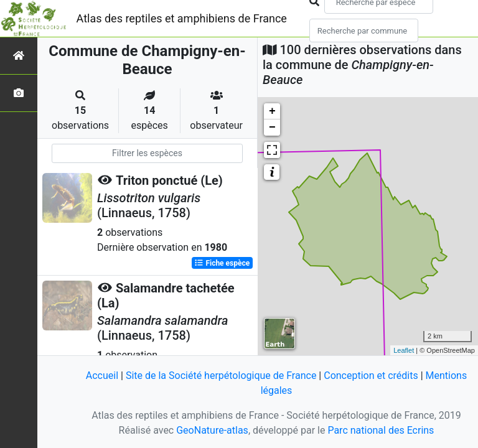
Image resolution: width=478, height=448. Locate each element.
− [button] (272, 128)
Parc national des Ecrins (381, 430)
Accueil (102, 376)
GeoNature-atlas (212, 430)
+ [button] (272, 111)
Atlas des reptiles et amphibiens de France (182, 18)
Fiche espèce (222, 263)
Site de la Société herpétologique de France (221, 376)
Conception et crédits (371, 376)
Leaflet (404, 350)
